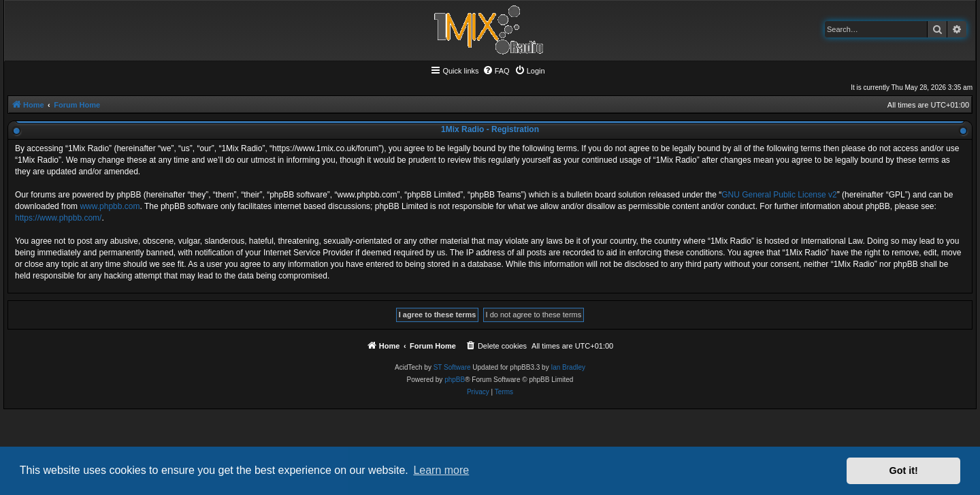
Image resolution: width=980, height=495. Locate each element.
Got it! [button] (904, 470)
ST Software (452, 367)
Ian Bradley (568, 367)
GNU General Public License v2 (779, 195)
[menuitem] (496, 71)
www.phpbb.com (110, 206)
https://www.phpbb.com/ (58, 218)
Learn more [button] (441, 470)
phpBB (455, 380)
